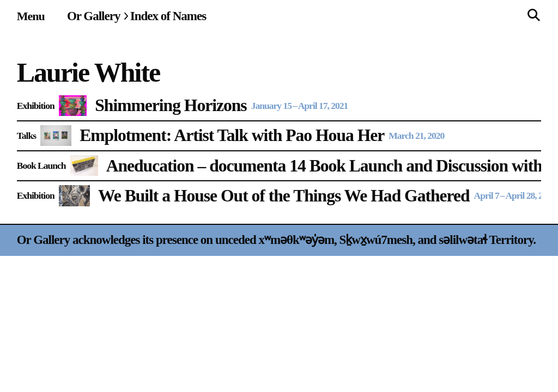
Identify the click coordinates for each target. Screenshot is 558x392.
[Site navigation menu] (31, 16)
